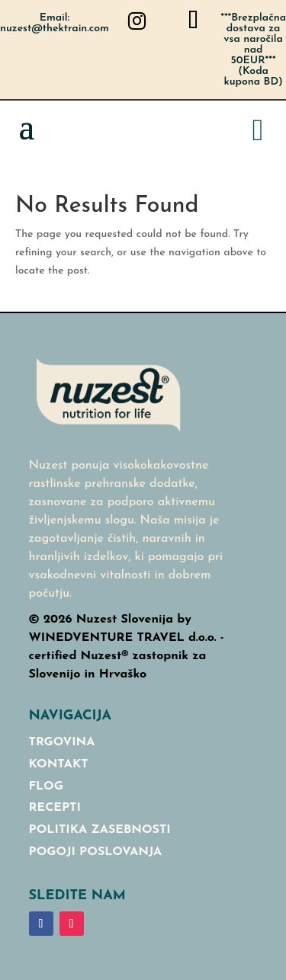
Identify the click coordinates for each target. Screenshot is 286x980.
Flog (46, 786)
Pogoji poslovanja (96, 852)
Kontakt (59, 764)
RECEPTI (55, 808)
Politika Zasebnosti (100, 830)
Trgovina (62, 742)
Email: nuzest (55, 23)
